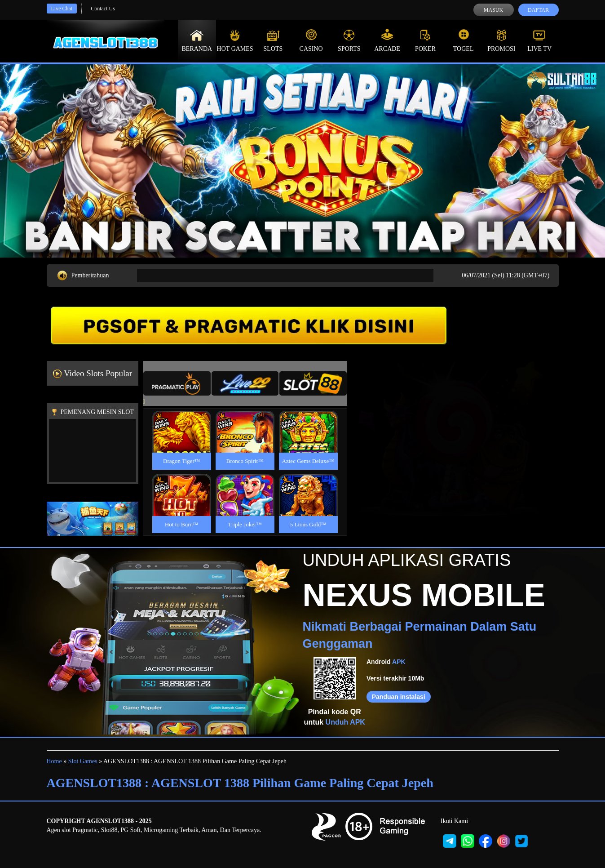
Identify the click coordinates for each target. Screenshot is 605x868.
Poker (425, 40)
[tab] (177, 383)
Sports (349, 40)
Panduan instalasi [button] (399, 697)
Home (54, 761)
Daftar (538, 10)
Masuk (493, 10)
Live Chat (62, 9)
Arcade (387, 40)
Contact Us (103, 9)
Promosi (501, 40)
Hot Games (235, 40)
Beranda (197, 40)
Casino (311, 40)
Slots (273, 40)
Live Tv (539, 40)
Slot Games (83, 761)
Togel (464, 40)
